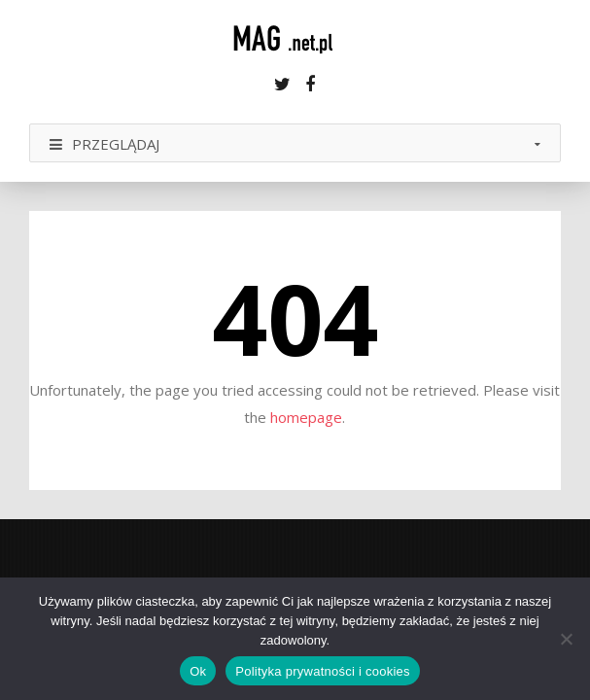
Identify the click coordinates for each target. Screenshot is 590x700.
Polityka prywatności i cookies (322, 671)
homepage (306, 417)
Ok (198, 671)
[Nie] (566, 639)
